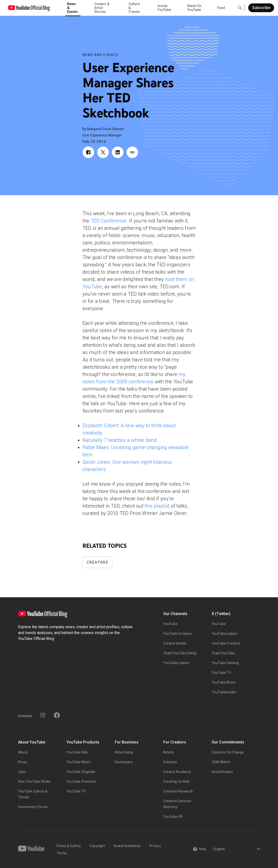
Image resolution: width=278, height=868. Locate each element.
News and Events (100, 55)
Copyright (97, 846)
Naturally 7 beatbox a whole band (120, 440)
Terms (62, 853)
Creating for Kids (176, 781)
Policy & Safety (69, 846)
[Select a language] (236, 849)
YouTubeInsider (224, 692)
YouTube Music (224, 682)
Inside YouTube (164, 8)
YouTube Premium (81, 781)
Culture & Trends (134, 8)
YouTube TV (221, 673)
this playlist (157, 506)
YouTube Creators (178, 634)
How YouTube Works (34, 781)
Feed (221, 8)
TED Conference (109, 221)
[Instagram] (43, 715)
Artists (169, 752)
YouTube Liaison (176, 663)
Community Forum (33, 807)
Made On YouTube (194, 8)
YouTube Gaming (225, 663)
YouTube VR (173, 817)
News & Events (72, 8)
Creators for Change (228, 752)
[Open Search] (240, 8)
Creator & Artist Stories (102, 8)
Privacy (155, 846)
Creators (97, 562)
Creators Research (178, 791)
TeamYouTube (223, 653)
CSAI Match (221, 762)
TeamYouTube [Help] (180, 653)
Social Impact (222, 772)
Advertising (124, 752)
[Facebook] (57, 715)
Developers (124, 762)
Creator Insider (175, 643)
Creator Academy (177, 772)
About (23, 752)
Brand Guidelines (127, 846)
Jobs (22, 772)
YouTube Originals (81, 772)
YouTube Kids (77, 752)
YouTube (170, 624)
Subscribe (261, 8)
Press (23, 762)
